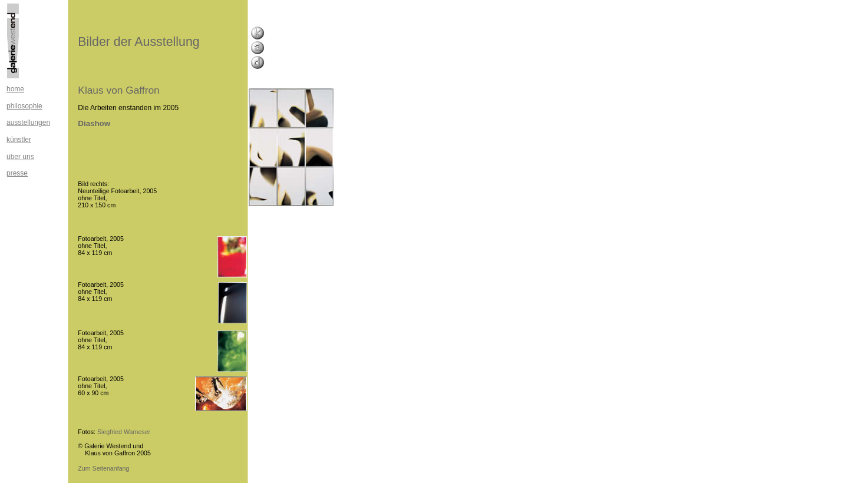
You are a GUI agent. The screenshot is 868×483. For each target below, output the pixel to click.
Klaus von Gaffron (118, 90)
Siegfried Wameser (124, 432)
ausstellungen (28, 123)
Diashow (94, 123)
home (15, 89)
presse (17, 173)
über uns (20, 157)
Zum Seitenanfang (103, 468)
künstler (19, 140)
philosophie (24, 106)
